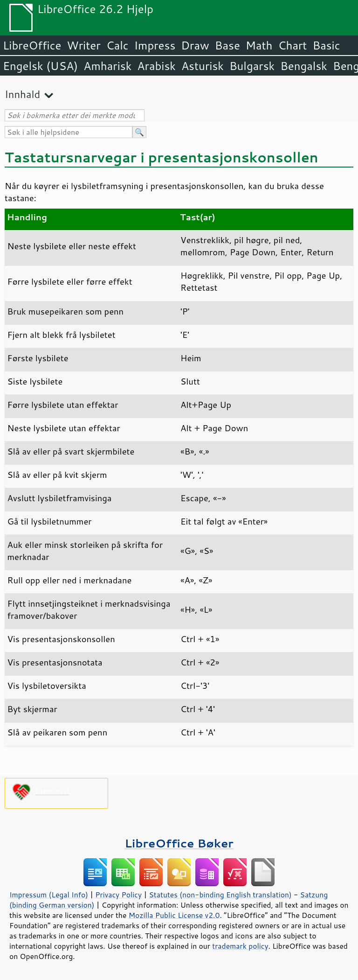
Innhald (22, 94)
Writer (83, 45)
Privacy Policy (118, 895)
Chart (292, 45)
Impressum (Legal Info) (49, 895)
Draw (195, 45)
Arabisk (156, 66)
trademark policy (240, 946)
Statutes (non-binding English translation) (220, 895)
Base (227, 45)
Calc (117, 45)
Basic (326, 45)
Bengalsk (304, 66)
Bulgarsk (252, 66)
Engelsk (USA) (40, 66)
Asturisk (203, 66)
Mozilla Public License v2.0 (174, 915)
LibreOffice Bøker (179, 843)
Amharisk (107, 66)
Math (259, 45)
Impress (155, 45)
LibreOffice (32, 45)
